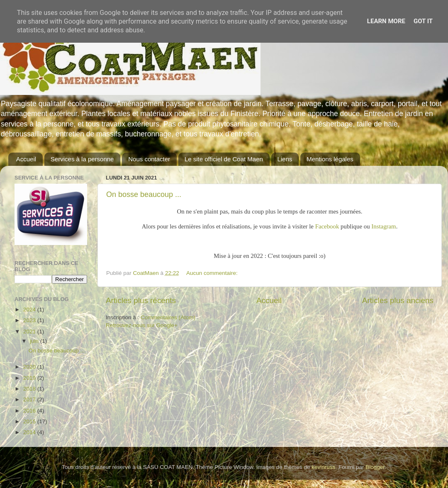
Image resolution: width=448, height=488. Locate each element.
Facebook (327, 226)
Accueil (26, 159)
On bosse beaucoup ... (144, 194)
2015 (30, 421)
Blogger (375, 467)
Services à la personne (82, 159)
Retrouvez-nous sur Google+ (142, 325)
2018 (30, 389)
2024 (30, 310)
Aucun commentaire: (213, 273)
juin (35, 341)
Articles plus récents (141, 300)
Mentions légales (330, 159)
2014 (30, 432)
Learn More (386, 21)
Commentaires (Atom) (168, 317)
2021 (30, 331)
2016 (30, 411)
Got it (423, 21)
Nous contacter (149, 159)
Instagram (383, 226)
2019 (30, 378)
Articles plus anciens (398, 300)
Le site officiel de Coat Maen (224, 159)
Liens (285, 159)
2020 (30, 367)
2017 (30, 399)
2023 (30, 320)
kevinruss (323, 467)
